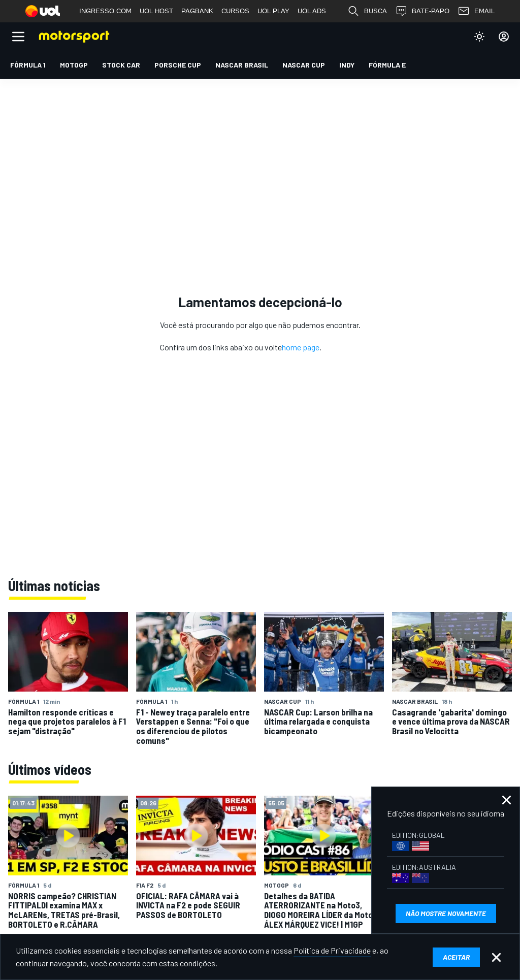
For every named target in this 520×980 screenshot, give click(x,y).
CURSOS (235, 11)
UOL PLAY (273, 11)
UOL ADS (312, 11)
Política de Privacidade (332, 950)
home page (301, 347)
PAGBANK (197, 11)
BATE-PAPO (422, 11)
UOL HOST (156, 11)
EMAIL (476, 11)
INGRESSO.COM (105, 11)
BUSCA (367, 11)
